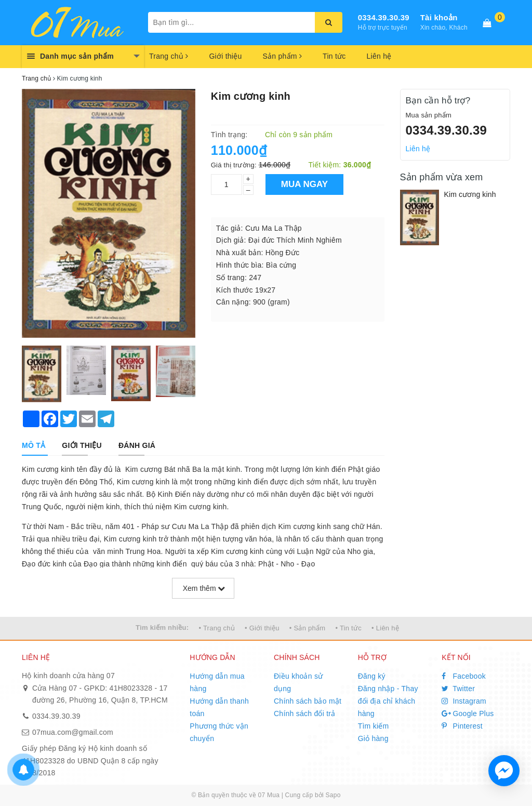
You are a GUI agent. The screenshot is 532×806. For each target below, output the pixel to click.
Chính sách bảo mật (308, 701)
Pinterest (462, 726)
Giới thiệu (225, 56)
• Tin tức (348, 628)
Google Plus (468, 713)
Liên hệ (379, 56)
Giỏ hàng (373, 738)
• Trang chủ (217, 628)
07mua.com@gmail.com (73, 732)
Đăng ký (372, 676)
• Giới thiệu (262, 628)
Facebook (464, 676)
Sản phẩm (282, 56)
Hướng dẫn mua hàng (217, 682)
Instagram (464, 701)
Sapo (333, 795)
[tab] (34, 445)
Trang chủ (169, 56)
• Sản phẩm (307, 628)
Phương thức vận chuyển (219, 732)
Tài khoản (439, 17)
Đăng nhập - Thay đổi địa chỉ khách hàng (388, 701)
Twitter (458, 689)
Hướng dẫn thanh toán (219, 707)
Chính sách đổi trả (305, 713)
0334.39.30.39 (384, 17)
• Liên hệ (385, 628)
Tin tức (334, 56)
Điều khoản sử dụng (298, 682)
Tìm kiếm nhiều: (162, 627)
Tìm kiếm (374, 726)
